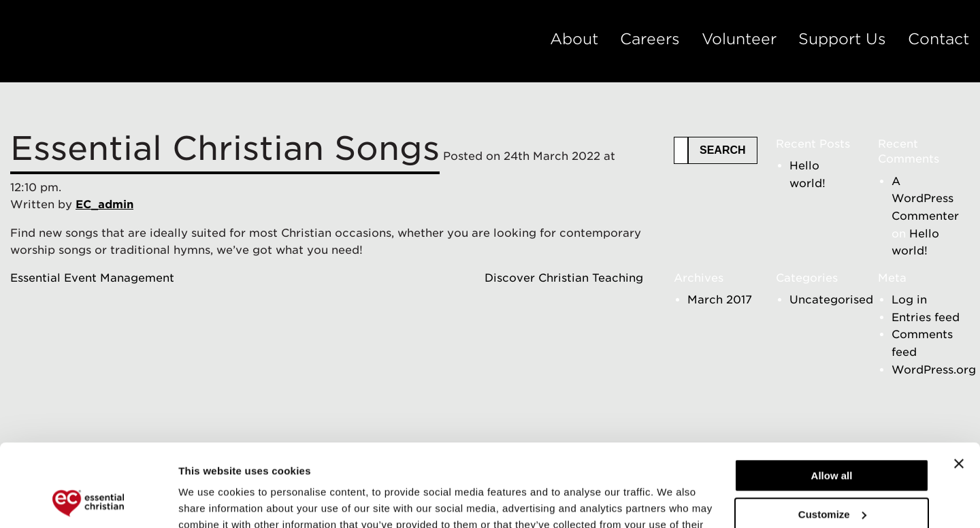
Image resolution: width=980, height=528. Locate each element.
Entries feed (926, 317)
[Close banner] (959, 386)
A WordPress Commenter (925, 199)
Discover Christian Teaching (564, 278)
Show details (210, 501)
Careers (650, 39)
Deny (832, 475)
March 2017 (720, 300)
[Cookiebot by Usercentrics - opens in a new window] (88, 501)
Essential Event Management (92, 278)
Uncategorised (831, 300)
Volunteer (739, 39)
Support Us (842, 39)
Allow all (832, 398)
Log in (909, 300)
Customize (832, 436)
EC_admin (104, 204)
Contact (938, 39)
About (574, 39)
